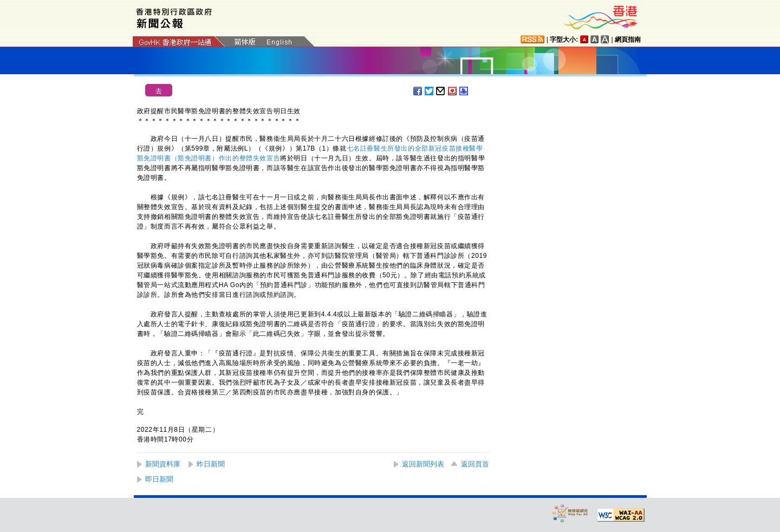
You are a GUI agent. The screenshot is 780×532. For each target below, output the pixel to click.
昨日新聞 (211, 464)
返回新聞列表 (423, 464)
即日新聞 (159, 479)
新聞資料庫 (163, 464)
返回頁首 (475, 464)
